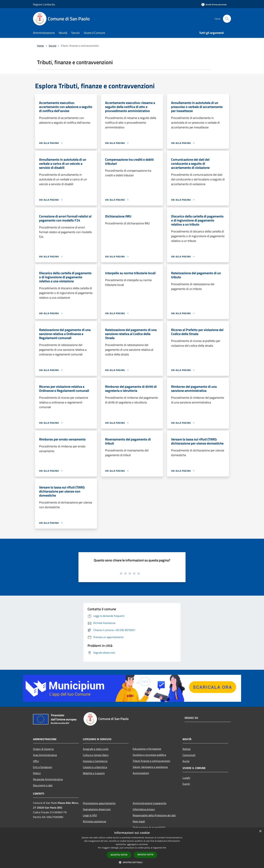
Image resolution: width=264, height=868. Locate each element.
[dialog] (132, 848)
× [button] (260, 831)
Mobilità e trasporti (94, 773)
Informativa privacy (144, 809)
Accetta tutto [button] (119, 855)
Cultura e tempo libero (96, 755)
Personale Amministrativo (48, 779)
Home (40, 46)
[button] (132, 862)
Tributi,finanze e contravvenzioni (151, 761)
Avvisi (186, 761)
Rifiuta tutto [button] (146, 855)
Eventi (186, 784)
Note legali (139, 821)
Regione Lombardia (44, 4)
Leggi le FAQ (90, 815)
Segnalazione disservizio (97, 809)
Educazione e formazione (147, 749)
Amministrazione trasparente (150, 803)
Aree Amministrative (45, 755)
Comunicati (189, 755)
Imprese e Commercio (95, 761)
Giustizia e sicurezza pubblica (149, 755)
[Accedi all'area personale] (214, 4)
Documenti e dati (43, 785)
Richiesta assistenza (94, 821)
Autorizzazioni (141, 773)
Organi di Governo (43, 749)
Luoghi (186, 778)
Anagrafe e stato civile (96, 749)
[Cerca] (227, 19)
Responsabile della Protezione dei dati (154, 815)
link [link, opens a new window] (164, 848)
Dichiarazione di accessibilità (149, 827)
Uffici (36, 761)
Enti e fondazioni (43, 767)
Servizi (53, 46)
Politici (37, 773)
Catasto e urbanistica (95, 767)
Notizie (187, 749)
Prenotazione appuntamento (99, 803)
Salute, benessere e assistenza (150, 767)
